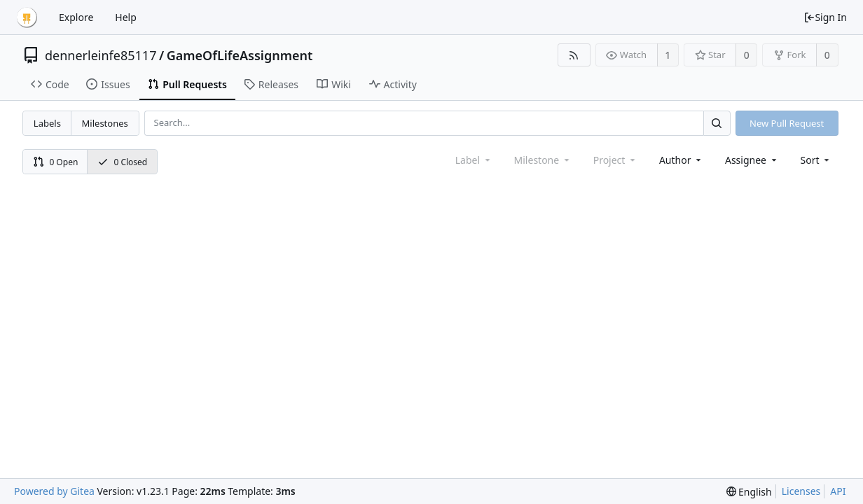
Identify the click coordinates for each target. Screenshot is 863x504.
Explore (76, 17)
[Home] (27, 17)
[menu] (816, 160)
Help (126, 17)
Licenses (801, 491)
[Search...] (717, 123)
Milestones (105, 123)
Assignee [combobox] (752, 160)
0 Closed (123, 162)
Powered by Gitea (54, 491)
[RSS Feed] (574, 55)
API (838, 491)
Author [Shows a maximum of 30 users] (681, 160)
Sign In (825, 17)
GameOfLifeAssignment (240, 55)
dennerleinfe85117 (101, 55)
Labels (47, 123)
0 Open (56, 162)
